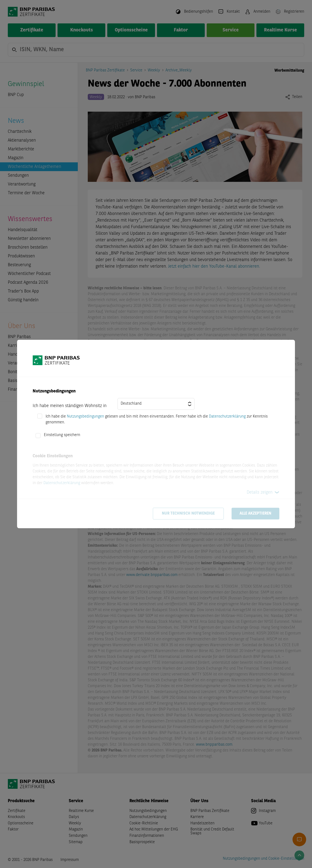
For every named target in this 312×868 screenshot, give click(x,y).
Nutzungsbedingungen (85, 417)
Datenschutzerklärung (227, 417)
